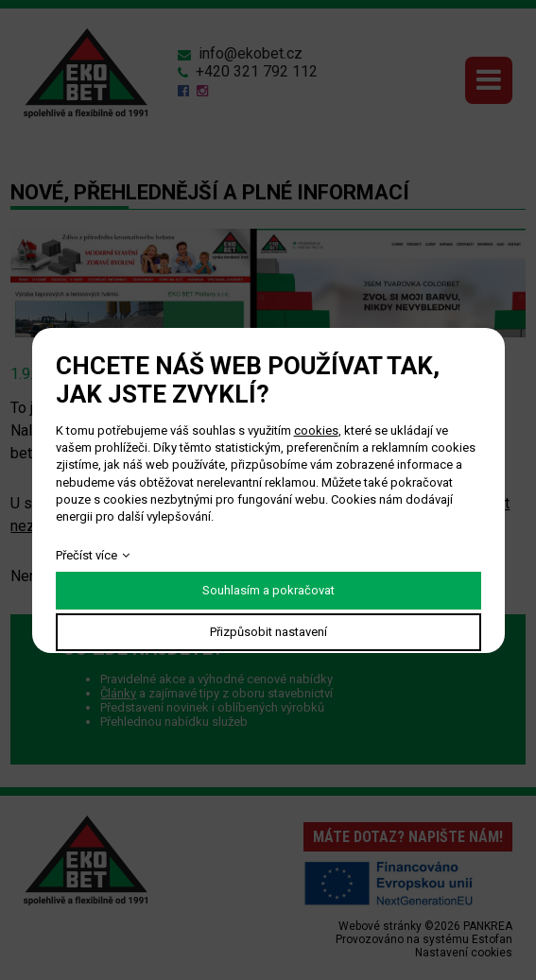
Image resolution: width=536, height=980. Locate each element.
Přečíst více (86, 555)
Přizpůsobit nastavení (268, 632)
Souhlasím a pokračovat (268, 590)
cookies (316, 430)
